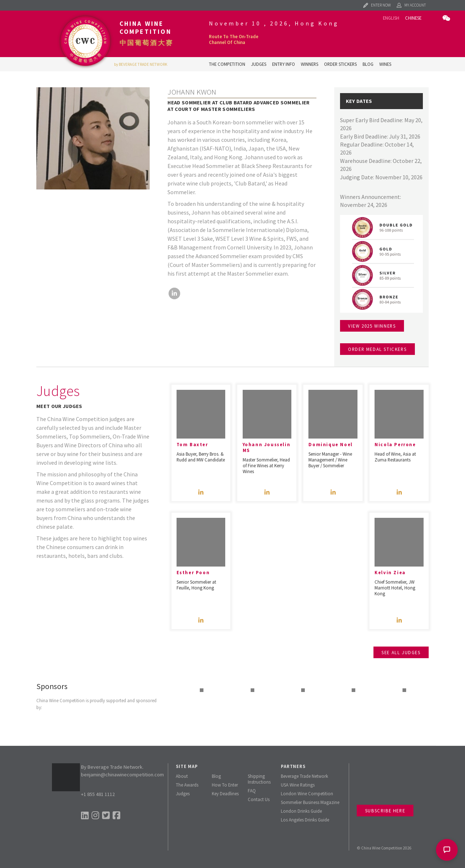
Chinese (413, 18)
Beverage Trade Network (304, 776)
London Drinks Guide (301, 811)
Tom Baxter (192, 444)
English (391, 18)
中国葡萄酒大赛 (146, 43)
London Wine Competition (307, 793)
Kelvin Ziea (390, 572)
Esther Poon (193, 572)
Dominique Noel (330, 444)
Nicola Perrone (395, 444)
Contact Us (259, 799)
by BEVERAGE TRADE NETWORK (141, 64)
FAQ (252, 791)
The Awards (187, 785)
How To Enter (225, 785)
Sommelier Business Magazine (310, 802)
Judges (259, 64)
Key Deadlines (225, 793)
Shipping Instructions (259, 779)
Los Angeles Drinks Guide (305, 820)
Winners (310, 64)
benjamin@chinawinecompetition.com (122, 775)
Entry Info (284, 64)
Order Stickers (340, 64)
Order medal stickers (377, 349)
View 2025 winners (372, 326)
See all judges (401, 652)
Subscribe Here (385, 811)
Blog (368, 64)
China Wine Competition (145, 28)
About (182, 776)
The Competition (227, 64)
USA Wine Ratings (298, 785)
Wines (385, 64)
